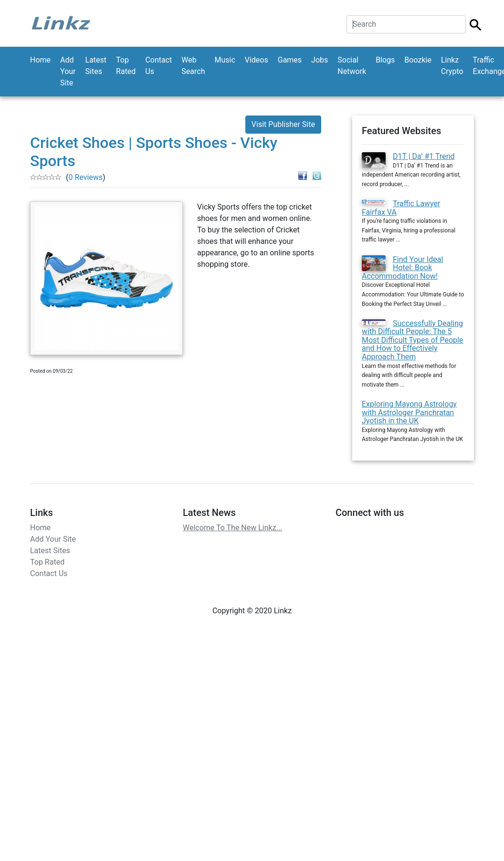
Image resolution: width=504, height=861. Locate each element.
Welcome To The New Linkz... (232, 528)
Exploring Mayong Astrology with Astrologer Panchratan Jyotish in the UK (409, 412)
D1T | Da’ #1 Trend (424, 156)
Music (225, 60)
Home (40, 60)
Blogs (385, 60)
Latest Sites (96, 66)
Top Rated (126, 66)
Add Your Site (68, 71)
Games (290, 60)
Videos (257, 60)
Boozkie (418, 60)
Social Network (352, 66)
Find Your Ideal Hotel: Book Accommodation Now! (402, 268)
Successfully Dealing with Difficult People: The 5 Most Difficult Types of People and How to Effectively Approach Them (412, 340)
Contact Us (158, 66)
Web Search (193, 66)
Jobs (320, 60)
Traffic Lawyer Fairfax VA (401, 208)
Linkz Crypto (452, 66)
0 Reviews (85, 177)
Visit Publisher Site (283, 124)
